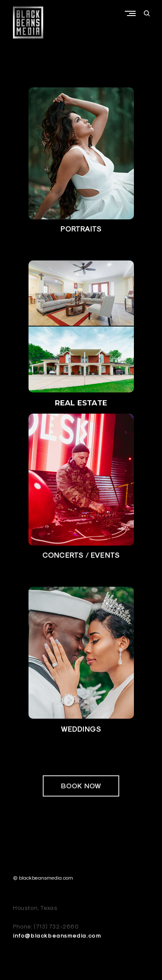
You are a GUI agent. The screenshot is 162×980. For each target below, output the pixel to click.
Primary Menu (132, 13)
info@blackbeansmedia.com (57, 936)
